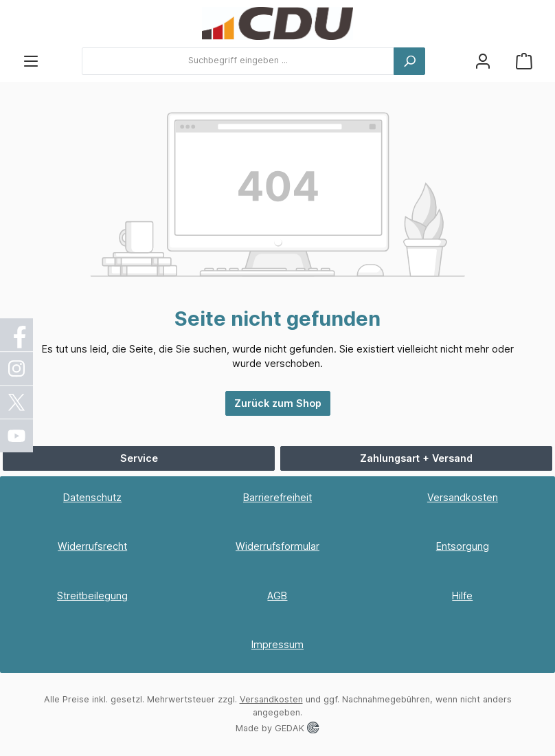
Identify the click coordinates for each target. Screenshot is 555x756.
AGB (277, 596)
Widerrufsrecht (92, 546)
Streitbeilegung (92, 596)
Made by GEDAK (277, 728)
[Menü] (31, 61)
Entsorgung (463, 546)
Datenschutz (92, 497)
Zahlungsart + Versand (416, 458)
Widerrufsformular (277, 546)
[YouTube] (17, 436)
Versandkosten (463, 497)
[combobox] (238, 61)
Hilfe (462, 596)
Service (139, 458)
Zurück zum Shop (278, 403)
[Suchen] (409, 61)
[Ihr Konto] (483, 61)
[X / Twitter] (17, 402)
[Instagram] (17, 368)
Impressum (277, 644)
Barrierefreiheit (277, 497)
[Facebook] (17, 335)
